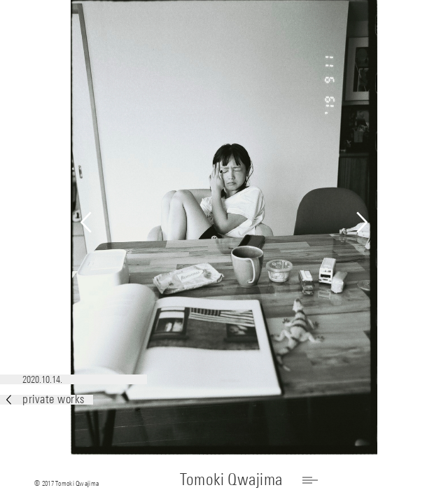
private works (45, 399)
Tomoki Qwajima (231, 479)
